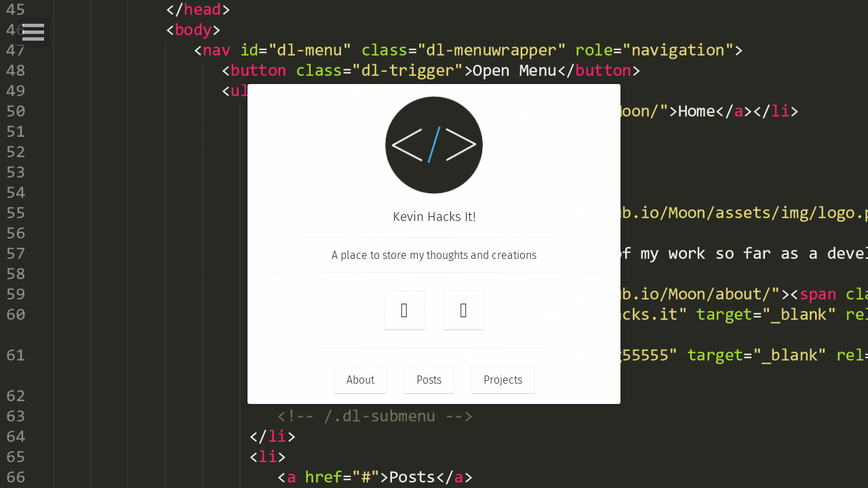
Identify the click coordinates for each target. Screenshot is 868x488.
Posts (429, 380)
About (360, 380)
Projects (503, 380)
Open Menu (33, 32)
